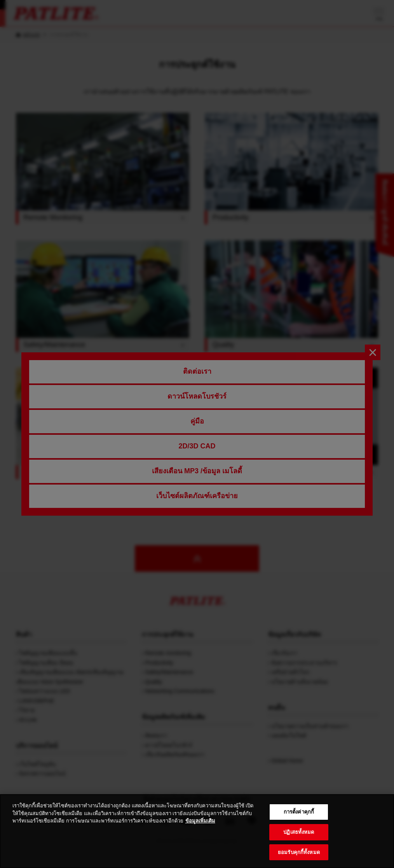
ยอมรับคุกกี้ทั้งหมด (299, 858)
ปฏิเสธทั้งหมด (299, 838)
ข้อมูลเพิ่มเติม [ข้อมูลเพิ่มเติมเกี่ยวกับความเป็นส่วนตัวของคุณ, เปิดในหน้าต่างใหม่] (200, 827)
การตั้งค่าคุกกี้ (299, 818)
